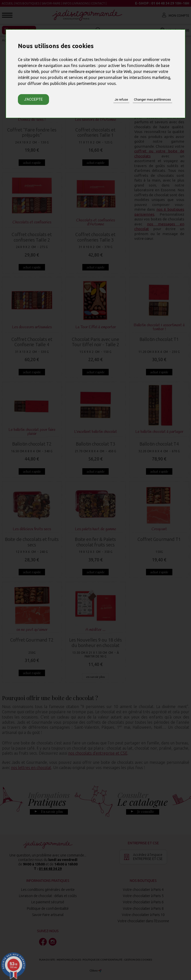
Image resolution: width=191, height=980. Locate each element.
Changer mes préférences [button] (152, 99)
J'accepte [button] (33, 99)
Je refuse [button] (121, 99)
